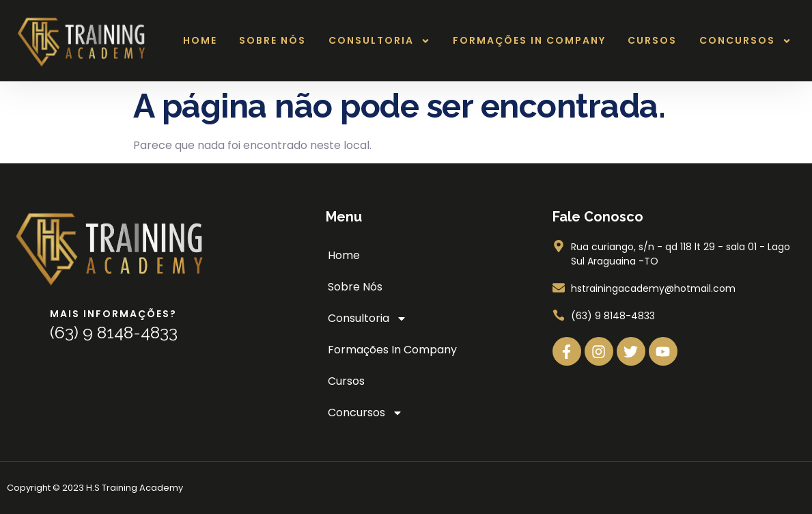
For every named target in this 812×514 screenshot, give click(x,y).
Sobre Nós (272, 40)
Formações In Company (529, 40)
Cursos (652, 40)
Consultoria (379, 41)
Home (200, 40)
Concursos (745, 41)
